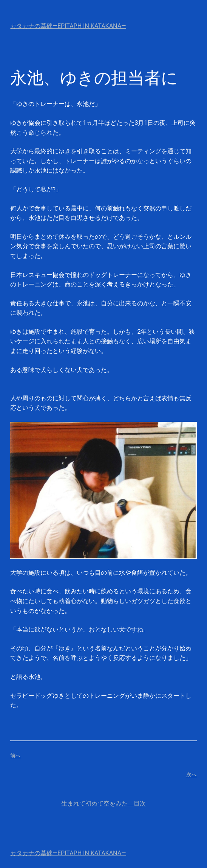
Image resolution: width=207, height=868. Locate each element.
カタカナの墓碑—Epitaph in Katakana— (68, 26)
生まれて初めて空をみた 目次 (103, 803)
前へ (15, 756)
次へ (192, 775)
